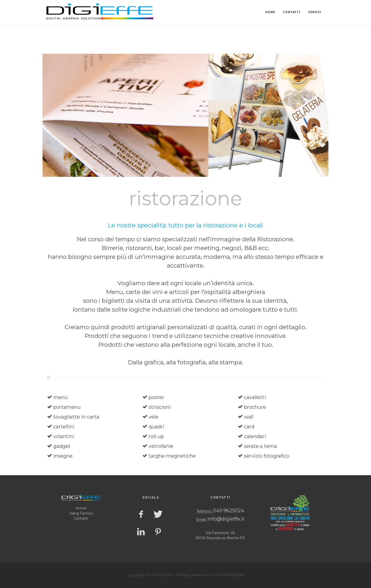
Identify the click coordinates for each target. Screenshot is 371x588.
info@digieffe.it (226, 519)
